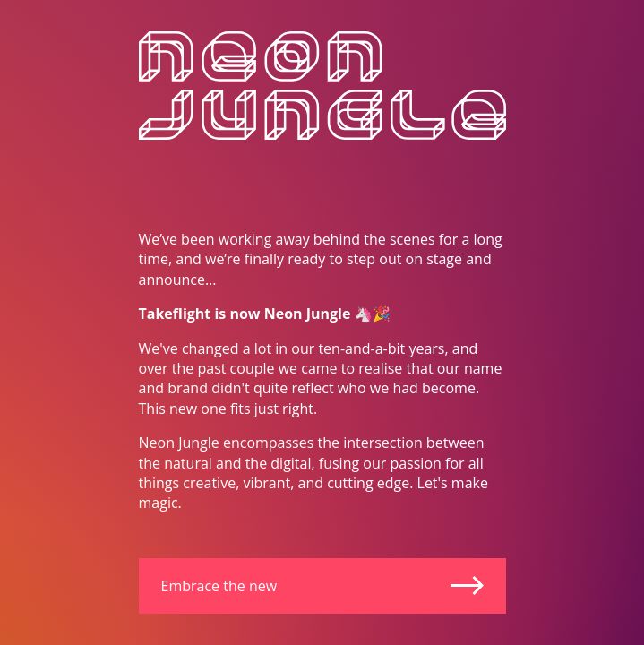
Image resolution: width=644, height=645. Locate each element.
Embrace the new (322, 586)
